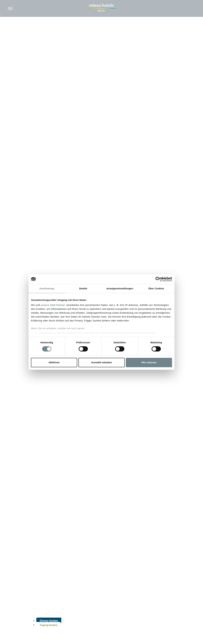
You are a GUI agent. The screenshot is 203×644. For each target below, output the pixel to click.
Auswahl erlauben (101, 362)
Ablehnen (54, 362)
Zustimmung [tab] (47, 288)
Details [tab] (83, 288)
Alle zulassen (149, 362)
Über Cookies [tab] (156, 288)
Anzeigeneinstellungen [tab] (120, 288)
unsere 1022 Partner (53, 305)
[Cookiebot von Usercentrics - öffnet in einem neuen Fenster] (158, 279)
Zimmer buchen (49, 621)
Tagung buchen (49, 625)
